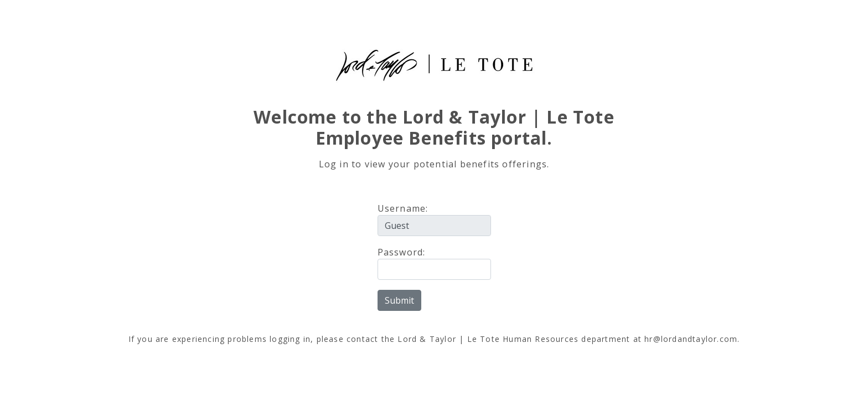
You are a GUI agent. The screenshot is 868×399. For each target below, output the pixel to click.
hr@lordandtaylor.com (691, 339)
